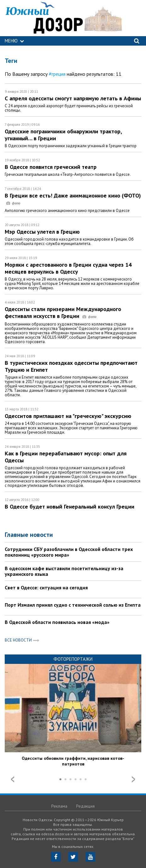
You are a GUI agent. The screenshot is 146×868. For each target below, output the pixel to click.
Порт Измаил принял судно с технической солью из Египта (73, 605)
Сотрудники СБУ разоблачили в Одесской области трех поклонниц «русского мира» (69, 552)
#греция (57, 74)
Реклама (59, 806)
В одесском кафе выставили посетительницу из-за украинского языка (64, 571)
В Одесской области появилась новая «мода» (57, 622)
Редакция (85, 806)
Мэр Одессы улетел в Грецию (42, 232)
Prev (13, 779)
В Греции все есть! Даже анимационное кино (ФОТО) (73, 199)
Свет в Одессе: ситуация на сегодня (46, 587)
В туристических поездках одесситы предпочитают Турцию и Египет (71, 366)
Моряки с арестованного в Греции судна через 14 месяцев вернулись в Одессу (68, 268)
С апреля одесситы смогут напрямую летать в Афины (73, 98)
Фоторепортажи (73, 659)
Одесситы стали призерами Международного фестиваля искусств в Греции (63, 312)
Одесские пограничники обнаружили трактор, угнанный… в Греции (63, 135)
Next (133, 779)
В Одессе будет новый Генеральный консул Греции (70, 506)
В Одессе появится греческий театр (51, 167)
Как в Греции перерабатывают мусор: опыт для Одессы (66, 457)
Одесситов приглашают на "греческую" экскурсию (68, 416)
